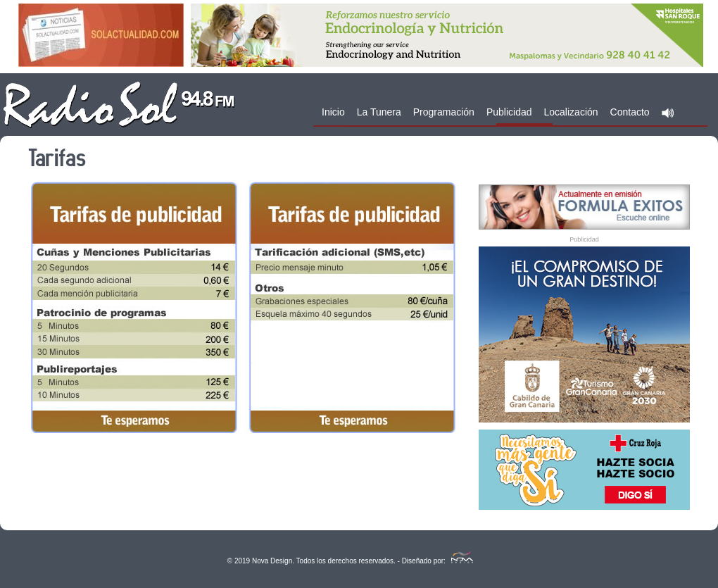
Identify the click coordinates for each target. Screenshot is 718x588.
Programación (444, 112)
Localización (571, 112)
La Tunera (379, 112)
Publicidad (509, 112)
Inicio (333, 112)
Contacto (630, 112)
